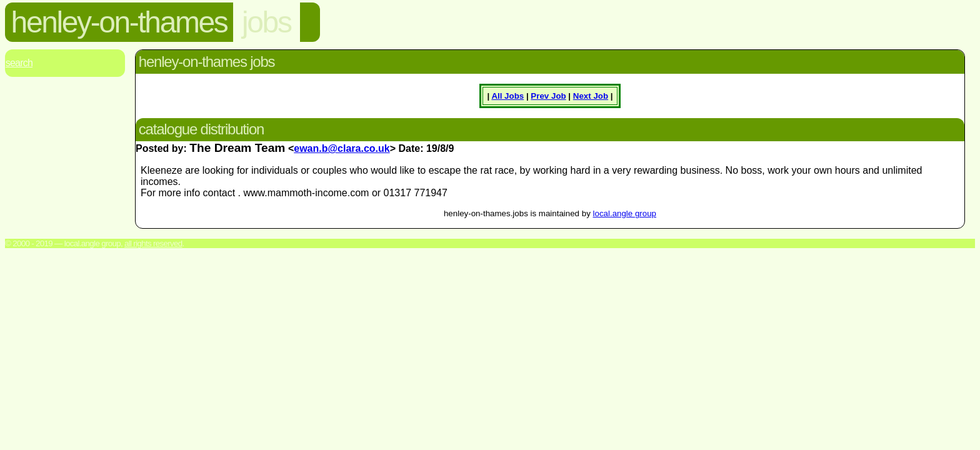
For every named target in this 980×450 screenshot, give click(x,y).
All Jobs (507, 96)
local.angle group (625, 213)
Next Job (591, 96)
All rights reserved (153, 243)
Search (19, 63)
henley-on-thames (119, 22)
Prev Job (548, 96)
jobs (266, 22)
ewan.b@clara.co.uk (342, 148)
